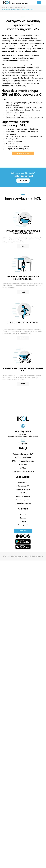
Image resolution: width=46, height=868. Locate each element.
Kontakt (23, 515)
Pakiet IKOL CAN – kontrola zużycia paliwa (22, 132)
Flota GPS (23, 465)
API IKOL (23, 493)
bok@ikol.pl (23, 444)
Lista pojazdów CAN (23, 503)
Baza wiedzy (23, 483)
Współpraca (23, 525)
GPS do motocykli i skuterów (23, 461)
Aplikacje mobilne (23, 489)
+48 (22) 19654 (23, 432)
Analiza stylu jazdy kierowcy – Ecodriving (22, 129)
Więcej (23, 246)
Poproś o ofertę (23, 153)
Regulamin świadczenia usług (34, 556)
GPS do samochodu (23, 458)
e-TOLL (23, 468)
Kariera (23, 518)
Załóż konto (23, 181)
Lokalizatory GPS (23, 486)
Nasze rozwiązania (23, 496)
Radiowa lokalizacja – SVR (23, 454)
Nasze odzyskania (23, 500)
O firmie (23, 521)
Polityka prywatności (18, 556)
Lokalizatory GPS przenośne (23, 471)
